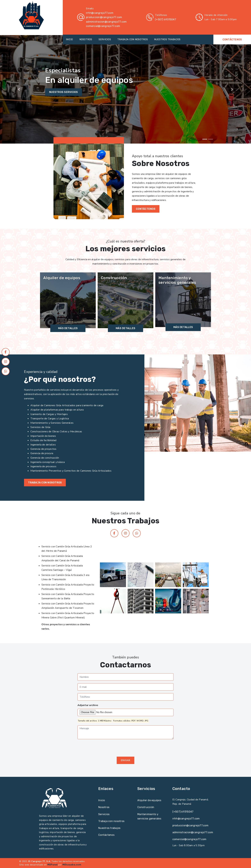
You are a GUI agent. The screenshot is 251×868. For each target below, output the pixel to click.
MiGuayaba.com (72, 865)
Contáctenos (106, 835)
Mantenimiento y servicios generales (177, 280)
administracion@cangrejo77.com (106, 22)
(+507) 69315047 (166, 19)
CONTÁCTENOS (232, 39)
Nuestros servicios (64, 92)
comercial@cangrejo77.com (103, 26)
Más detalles (68, 328)
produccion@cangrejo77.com (104, 17)
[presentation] (102, 748)
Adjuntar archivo (88, 705)
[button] (19, 89)
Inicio (102, 800)
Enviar (125, 760)
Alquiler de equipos (62, 278)
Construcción (114, 278)
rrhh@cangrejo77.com (100, 13)
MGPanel (53, 865)
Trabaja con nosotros (45, 483)
